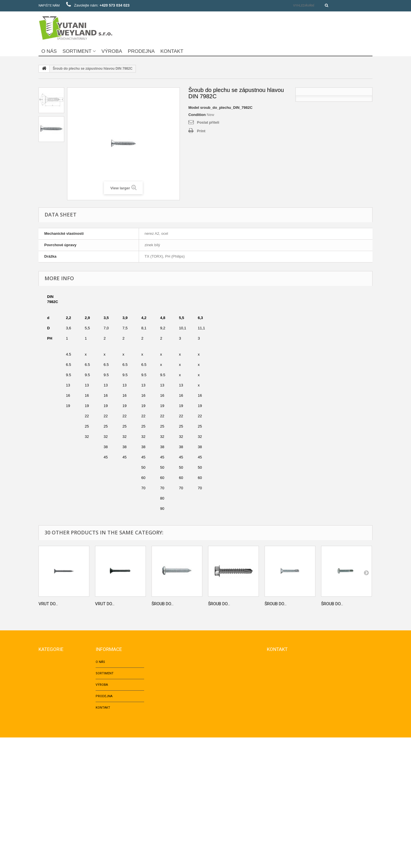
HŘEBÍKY (45, 712)
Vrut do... (48, 604)
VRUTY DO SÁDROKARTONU (60, 781)
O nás (49, 51)
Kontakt (172, 51)
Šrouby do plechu (54, 792)
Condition (197, 115)
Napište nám (49, 6)
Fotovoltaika (50, 827)
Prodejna (141, 51)
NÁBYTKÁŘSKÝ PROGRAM (58, 804)
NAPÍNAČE (46, 815)
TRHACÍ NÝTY (49, 724)
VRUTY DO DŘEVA (52, 758)
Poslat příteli (208, 122)
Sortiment (77, 51)
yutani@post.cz (307, 708)
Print (201, 131)
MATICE (44, 690)
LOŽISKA (45, 838)
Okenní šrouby (51, 770)
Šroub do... (163, 604)
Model (194, 108)
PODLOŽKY (47, 747)
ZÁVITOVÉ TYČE (50, 735)
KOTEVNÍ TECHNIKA (53, 701)
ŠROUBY (45, 678)
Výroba (112, 51)
